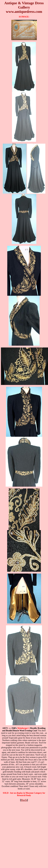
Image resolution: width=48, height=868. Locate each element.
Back (24, 800)
